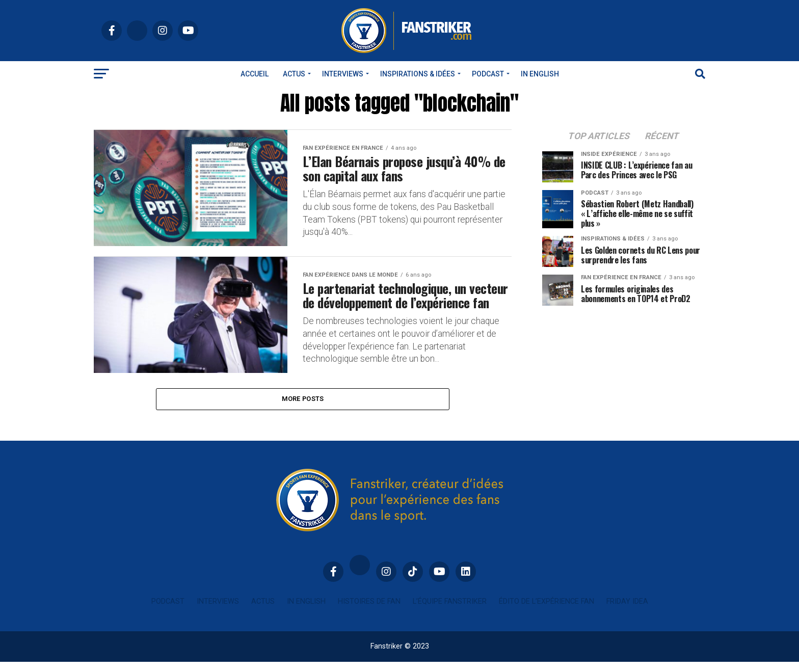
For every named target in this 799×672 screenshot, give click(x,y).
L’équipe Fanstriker (450, 612)
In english (540, 74)
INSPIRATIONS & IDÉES (418, 74)
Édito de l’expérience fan (547, 612)
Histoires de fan (369, 612)
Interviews (343, 74)
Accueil (255, 74)
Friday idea (627, 612)
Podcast (488, 74)
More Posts (303, 408)
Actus (294, 74)
